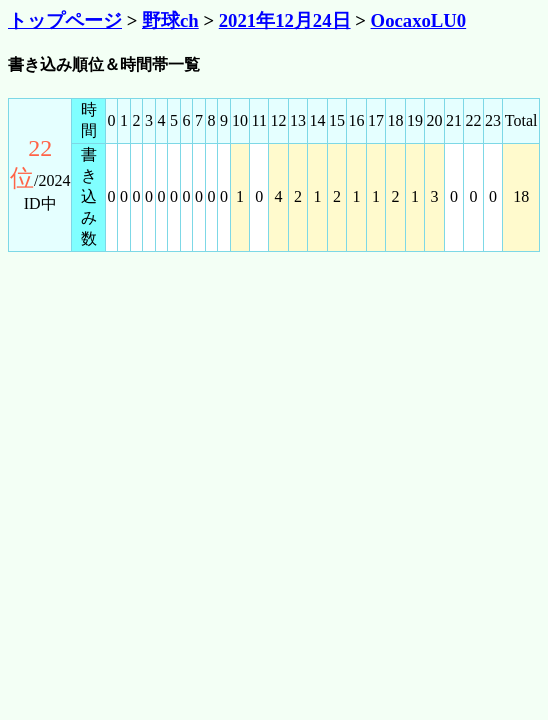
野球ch (170, 20)
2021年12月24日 (285, 20)
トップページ (65, 20)
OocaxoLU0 (419, 20)
